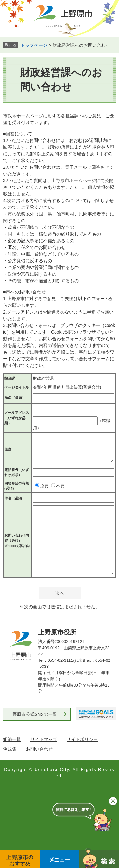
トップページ (34, 45)
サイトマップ (44, 739)
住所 (8, 449)
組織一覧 (12, 739)
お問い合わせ (39, 749)
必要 (44, 486)
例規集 (10, 749)
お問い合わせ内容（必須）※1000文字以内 (17, 541)
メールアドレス (17, 418)
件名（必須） (15, 498)
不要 (60, 486)
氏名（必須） (15, 398)
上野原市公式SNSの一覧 (33, 714)
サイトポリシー (82, 739)
